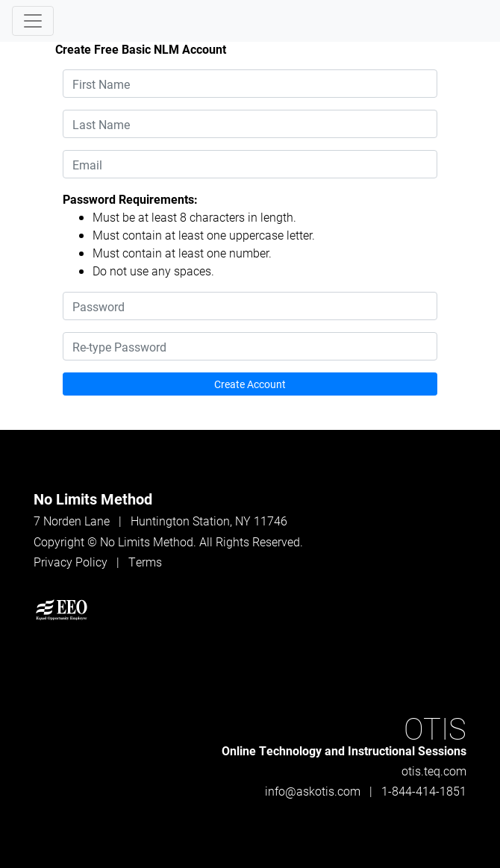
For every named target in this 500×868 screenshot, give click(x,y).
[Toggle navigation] (33, 21)
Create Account (250, 384)
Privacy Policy (71, 562)
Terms (145, 562)
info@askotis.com (313, 791)
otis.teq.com (434, 771)
